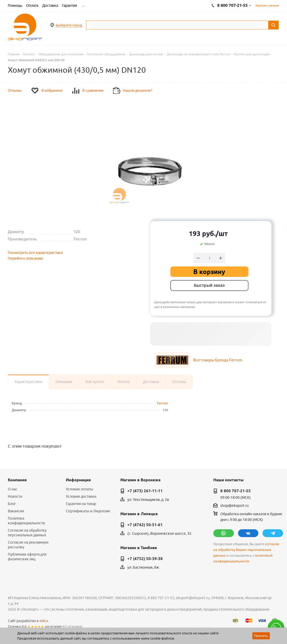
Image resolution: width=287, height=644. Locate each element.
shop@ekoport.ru (235, 506)
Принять (261, 636)
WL (44, 621)
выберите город (69, 25)
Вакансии (16, 511)
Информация (78, 480)
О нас (13, 489)
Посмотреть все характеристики (35, 253)
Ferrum (163, 403)
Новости (15, 496)
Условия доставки (81, 496)
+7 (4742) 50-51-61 (145, 525)
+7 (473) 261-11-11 (145, 491)
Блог (12, 504)
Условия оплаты (80, 489)
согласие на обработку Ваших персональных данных (246, 550)
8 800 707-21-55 (236, 491)
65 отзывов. (73, 627)
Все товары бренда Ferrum (218, 360)
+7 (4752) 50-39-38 (145, 559)
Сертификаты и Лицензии (88, 511)
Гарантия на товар (81, 504)
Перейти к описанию (25, 258)
